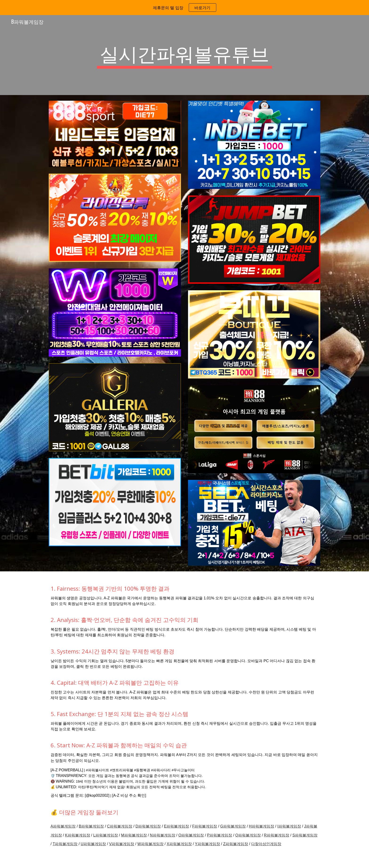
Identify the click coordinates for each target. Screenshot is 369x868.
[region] (184, 8)
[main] (184, 55)
